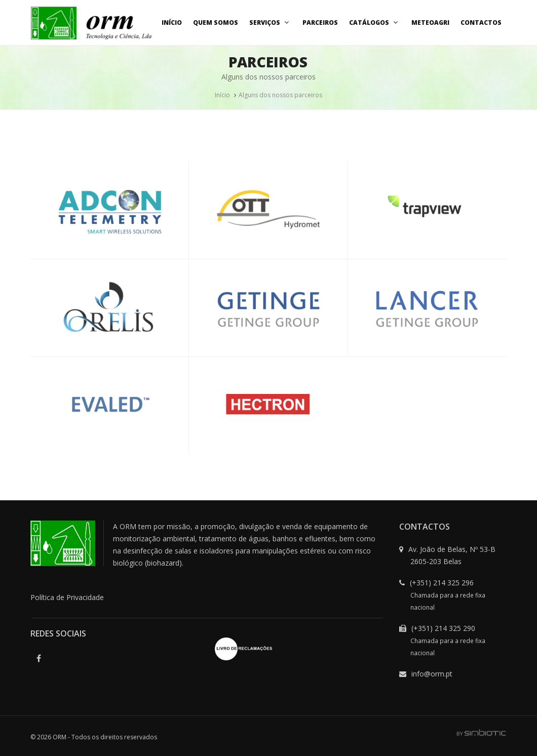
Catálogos (375, 23)
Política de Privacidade (67, 597)
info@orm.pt (432, 674)
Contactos (481, 23)
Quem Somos (216, 23)
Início (172, 23)
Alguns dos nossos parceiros (280, 95)
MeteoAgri (430, 23)
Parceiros (320, 23)
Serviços (270, 23)
